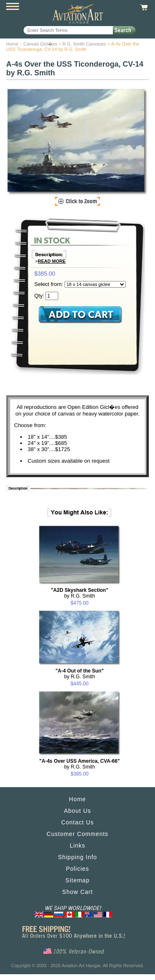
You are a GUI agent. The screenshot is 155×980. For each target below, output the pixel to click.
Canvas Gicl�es (41, 44)
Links (78, 845)
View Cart (143, 7)
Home (12, 44)
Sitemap (77, 880)
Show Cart (77, 892)
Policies (77, 869)
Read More (52, 261)
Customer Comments (77, 834)
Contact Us (77, 822)
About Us (78, 811)
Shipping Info (77, 857)
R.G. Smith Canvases (84, 44)
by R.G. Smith (80, 593)
